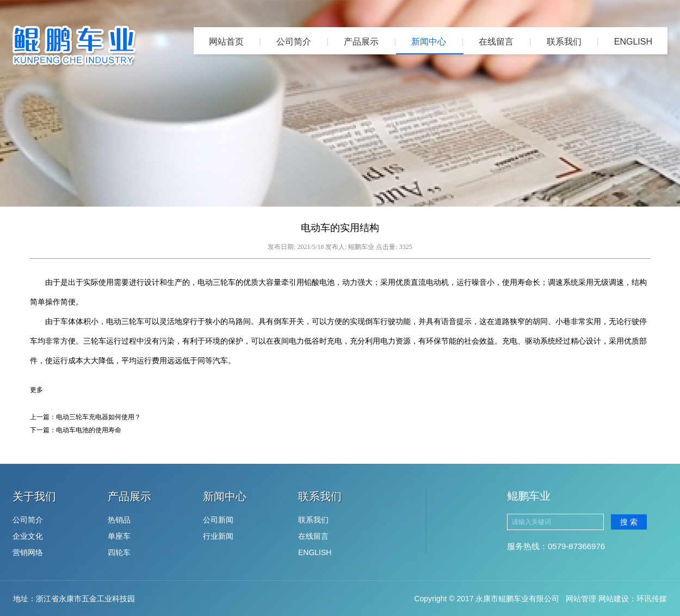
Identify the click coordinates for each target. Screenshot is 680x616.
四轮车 (119, 552)
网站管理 (581, 599)
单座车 (119, 536)
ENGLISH (633, 42)
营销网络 (28, 552)
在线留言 (496, 42)
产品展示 (361, 42)
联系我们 (564, 42)
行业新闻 (218, 536)
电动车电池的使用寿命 (89, 430)
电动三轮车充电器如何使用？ (98, 417)
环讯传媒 (652, 599)
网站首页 (226, 42)
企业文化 (28, 536)
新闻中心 (429, 42)
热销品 (119, 520)
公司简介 (294, 42)
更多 (36, 390)
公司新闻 (218, 520)
